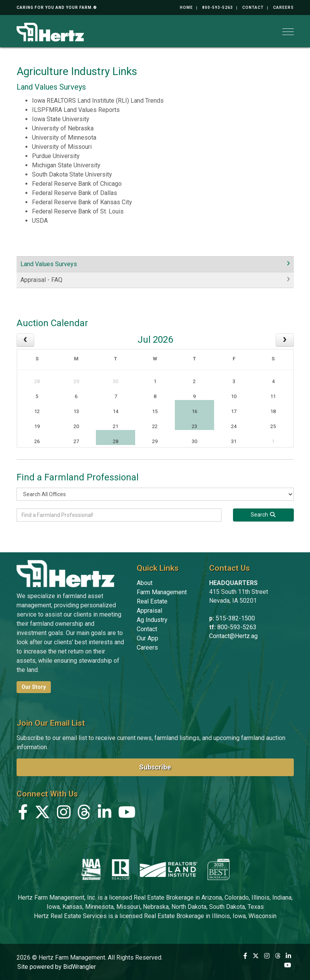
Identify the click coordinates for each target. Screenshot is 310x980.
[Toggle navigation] (288, 32)
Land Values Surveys (49, 264)
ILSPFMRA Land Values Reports (76, 110)
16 (194, 411)
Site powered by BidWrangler (57, 967)
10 (234, 396)
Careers (283, 7)
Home (186, 7)
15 (155, 411)
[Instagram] (64, 814)
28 (37, 381)
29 (76, 381)
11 (273, 396)
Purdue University (56, 156)
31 (234, 441)
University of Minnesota (64, 137)
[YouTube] (127, 814)
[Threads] (84, 814)
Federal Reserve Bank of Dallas (75, 193)
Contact (253, 7)
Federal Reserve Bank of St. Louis (78, 211)
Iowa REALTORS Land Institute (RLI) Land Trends (98, 101)
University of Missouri (62, 147)
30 (116, 381)
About (145, 583)
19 (37, 426)
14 (116, 411)
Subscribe (155, 767)
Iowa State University (61, 119)
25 (273, 426)
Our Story (34, 687)
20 (76, 426)
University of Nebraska (63, 128)
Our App (147, 638)
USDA (40, 221)
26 (37, 441)
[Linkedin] (105, 814)
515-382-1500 (235, 618)
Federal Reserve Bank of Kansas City (82, 202)
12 (37, 411)
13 (76, 411)
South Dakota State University (72, 174)
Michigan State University (66, 165)
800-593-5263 (218, 7)
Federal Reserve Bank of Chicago (77, 184)
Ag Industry (152, 620)
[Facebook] (23, 814)
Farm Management (162, 592)
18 (273, 411)
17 (234, 411)
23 (194, 426)
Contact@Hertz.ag (233, 636)
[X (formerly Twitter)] (42, 814)
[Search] (263, 515)
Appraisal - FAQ (41, 280)
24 (234, 426)
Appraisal (149, 611)
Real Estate (152, 601)
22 (155, 426)
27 (76, 441)
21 (116, 426)
